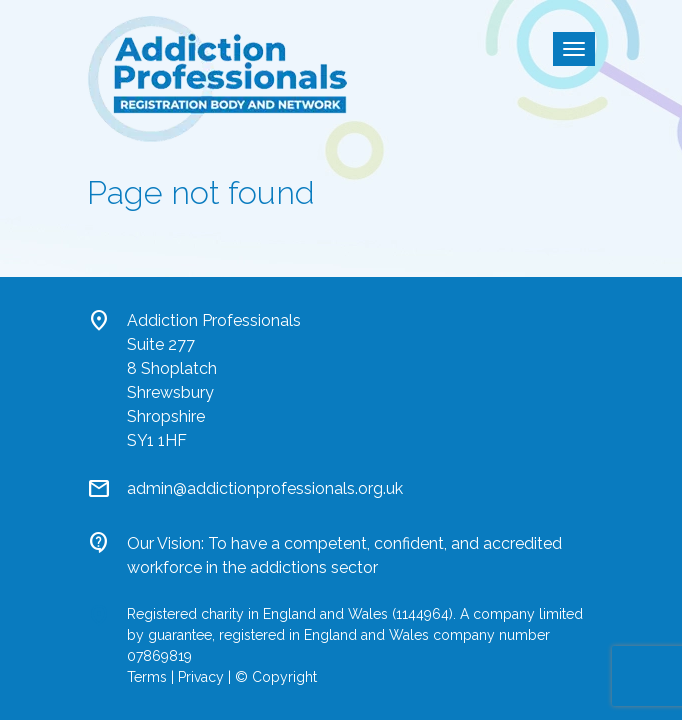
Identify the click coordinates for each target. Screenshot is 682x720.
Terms (147, 677)
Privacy (201, 677)
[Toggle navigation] (574, 49)
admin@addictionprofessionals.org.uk (265, 488)
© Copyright (276, 677)
